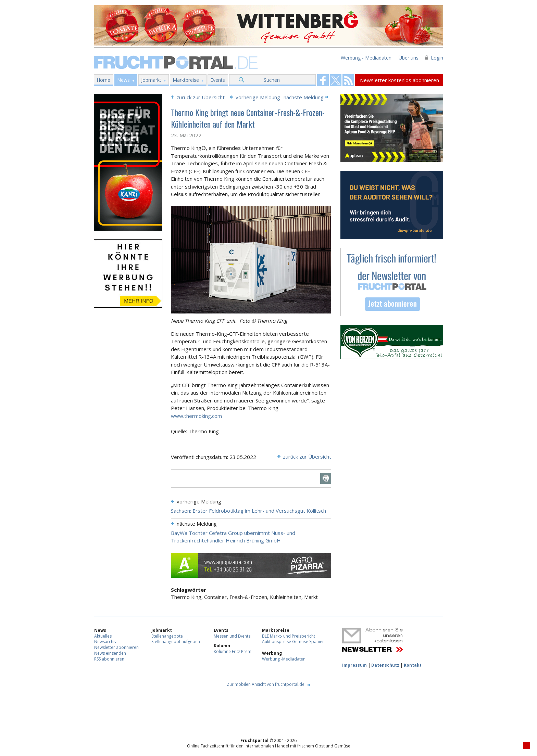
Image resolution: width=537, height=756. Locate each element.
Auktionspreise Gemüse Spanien (293, 642)
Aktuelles (103, 636)
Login (437, 58)
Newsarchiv (105, 642)
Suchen (272, 80)
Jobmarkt (151, 80)
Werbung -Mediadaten (284, 659)
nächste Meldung (304, 97)
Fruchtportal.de (177, 62)
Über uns (409, 58)
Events (218, 80)
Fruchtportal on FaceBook (323, 80)
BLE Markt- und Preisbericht (289, 636)
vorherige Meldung (258, 97)
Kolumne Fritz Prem (233, 651)
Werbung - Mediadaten (366, 58)
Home (103, 80)
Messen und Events (232, 636)
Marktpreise (186, 80)
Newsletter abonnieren (116, 647)
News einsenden (110, 653)
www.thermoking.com (196, 416)
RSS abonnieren (109, 659)
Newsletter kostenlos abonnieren (399, 80)
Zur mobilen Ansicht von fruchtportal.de (266, 684)
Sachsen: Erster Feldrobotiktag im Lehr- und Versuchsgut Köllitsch (248, 511)
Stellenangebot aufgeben (176, 642)
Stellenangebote (167, 636)
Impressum (354, 665)
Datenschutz (385, 665)
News (123, 80)
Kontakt (413, 665)
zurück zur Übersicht (201, 97)
